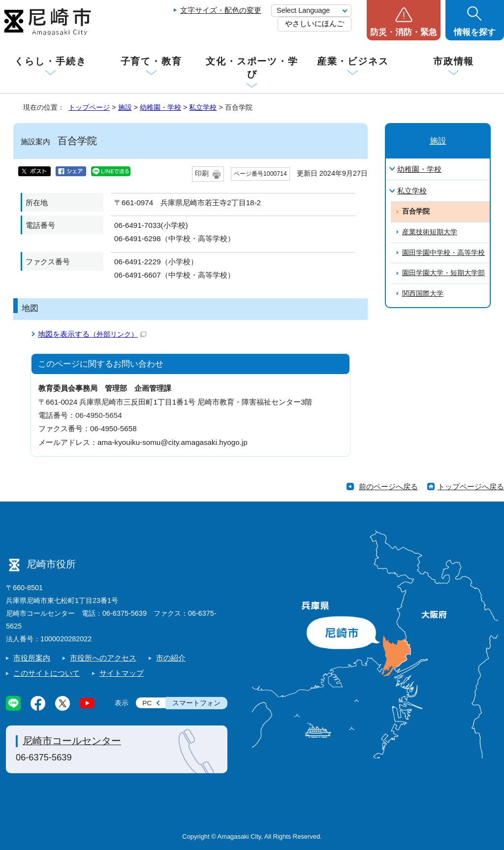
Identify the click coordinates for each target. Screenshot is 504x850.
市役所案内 (32, 658)
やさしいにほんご (315, 23)
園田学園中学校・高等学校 (443, 253)
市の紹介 (171, 658)
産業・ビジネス (353, 61)
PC (147, 703)
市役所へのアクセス (103, 658)
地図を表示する (92, 334)
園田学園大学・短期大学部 (443, 273)
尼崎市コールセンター (72, 741)
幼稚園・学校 (160, 107)
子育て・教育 (151, 61)
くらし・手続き (50, 61)
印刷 (202, 173)
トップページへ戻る (471, 487)
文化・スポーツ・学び (252, 68)
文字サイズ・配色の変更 (221, 10)
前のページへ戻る (388, 487)
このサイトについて (47, 673)
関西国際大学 (423, 294)
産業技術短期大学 (430, 232)
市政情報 (454, 61)
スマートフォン (196, 703)
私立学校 (203, 107)
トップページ (89, 107)
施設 (125, 107)
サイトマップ (122, 673)
